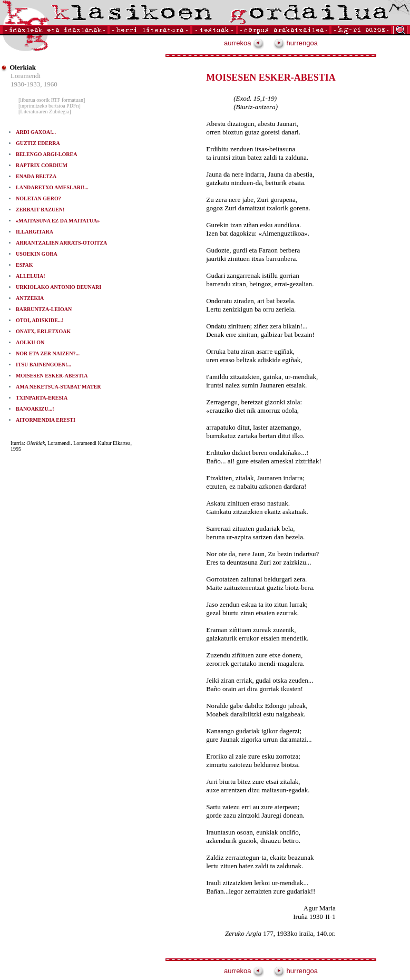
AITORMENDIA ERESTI (46, 420)
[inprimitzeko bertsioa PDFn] (50, 106)
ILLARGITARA (35, 232)
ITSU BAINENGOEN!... (43, 365)
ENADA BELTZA (36, 176)
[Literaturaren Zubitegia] (45, 111)
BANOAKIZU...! (35, 409)
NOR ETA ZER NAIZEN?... (48, 353)
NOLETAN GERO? (38, 198)
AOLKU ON (30, 342)
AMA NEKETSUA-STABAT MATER (58, 387)
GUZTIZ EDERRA (38, 143)
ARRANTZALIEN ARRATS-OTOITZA (61, 243)
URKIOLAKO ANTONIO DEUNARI (58, 287)
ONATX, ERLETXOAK (43, 331)
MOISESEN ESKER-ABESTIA (52, 376)
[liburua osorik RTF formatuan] (52, 100)
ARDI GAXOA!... (36, 132)
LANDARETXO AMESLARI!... (52, 187)
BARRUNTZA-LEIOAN (44, 309)
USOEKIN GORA (37, 254)
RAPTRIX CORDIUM (42, 165)
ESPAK (25, 265)
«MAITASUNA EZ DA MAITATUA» (58, 221)
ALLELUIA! (31, 276)
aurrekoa (244, 43)
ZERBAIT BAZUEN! (40, 210)
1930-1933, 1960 (34, 84)
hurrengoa (296, 43)
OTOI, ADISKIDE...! (40, 320)
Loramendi (26, 76)
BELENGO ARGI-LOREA (46, 154)
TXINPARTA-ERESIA (42, 398)
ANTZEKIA (30, 298)
